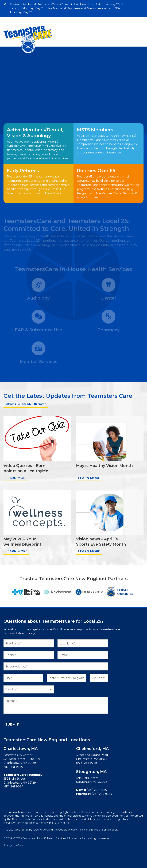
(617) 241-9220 (13, 767)
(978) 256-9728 (87, 763)
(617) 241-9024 (13, 786)
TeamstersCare (28, 40)
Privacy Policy (76, 830)
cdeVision (18, 845)
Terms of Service (101, 830)
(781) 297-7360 (97, 790)
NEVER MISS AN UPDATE (26, 404)
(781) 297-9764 (102, 794)
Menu (143, 4)
